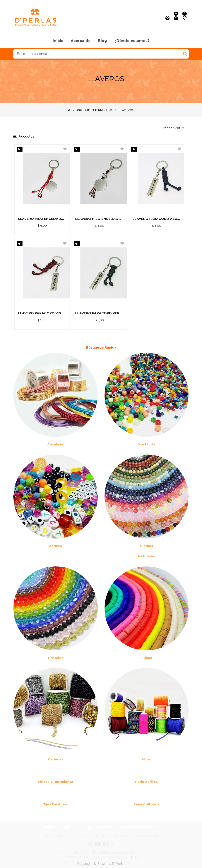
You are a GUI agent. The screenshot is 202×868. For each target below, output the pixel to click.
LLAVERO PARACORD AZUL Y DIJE (157, 219)
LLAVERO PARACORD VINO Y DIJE (42, 313)
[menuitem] (58, 41)
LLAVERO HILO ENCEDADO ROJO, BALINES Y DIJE (42, 219)
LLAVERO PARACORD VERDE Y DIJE (99, 313)
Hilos (146, 759)
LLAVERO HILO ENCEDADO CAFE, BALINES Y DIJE (99, 219)
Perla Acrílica (146, 782)
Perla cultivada (146, 804)
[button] (172, 128)
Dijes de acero (55, 804)
